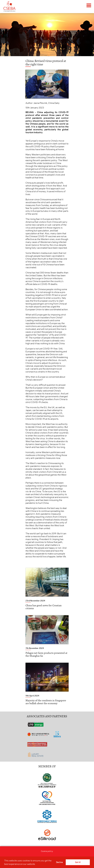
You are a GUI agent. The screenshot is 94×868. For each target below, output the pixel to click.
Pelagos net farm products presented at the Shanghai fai (46, 654)
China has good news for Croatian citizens (44, 607)
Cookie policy (47, 851)
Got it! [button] (78, 862)
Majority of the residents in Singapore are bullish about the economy (46, 702)
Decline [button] (59, 862)
